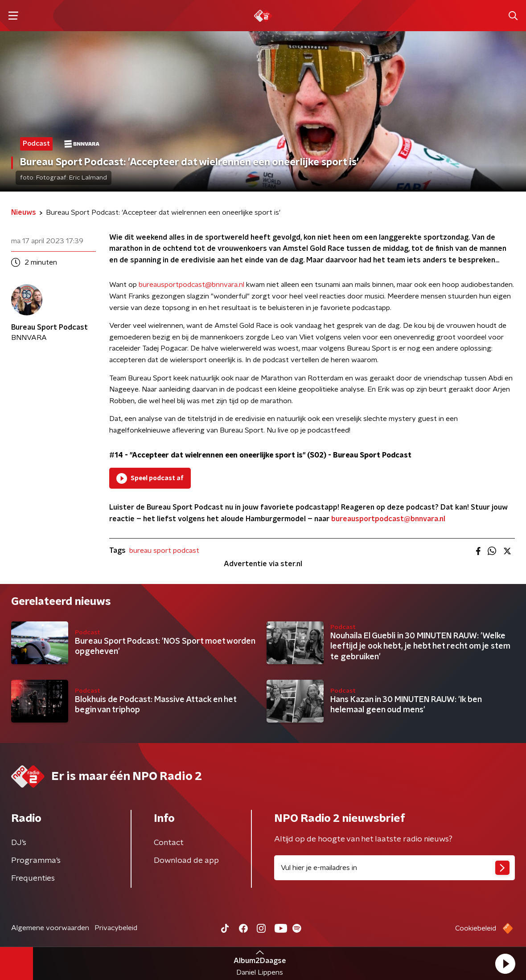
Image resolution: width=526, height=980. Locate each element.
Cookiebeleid (476, 928)
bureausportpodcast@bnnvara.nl (191, 285)
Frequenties (33, 878)
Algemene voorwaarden (50, 928)
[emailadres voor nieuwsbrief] (394, 868)
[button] (505, 964)
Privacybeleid (116, 928)
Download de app (186, 861)
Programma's (36, 861)
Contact (169, 843)
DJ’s (19, 843)
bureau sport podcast (164, 551)
